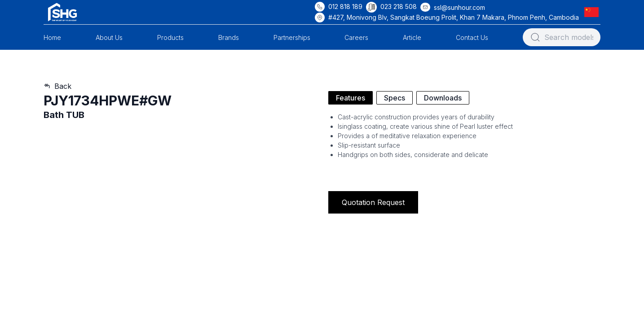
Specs (395, 98)
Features (351, 98)
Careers (356, 37)
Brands (229, 37)
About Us (109, 37)
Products (170, 37)
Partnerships (292, 37)
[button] (593, 12)
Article (412, 37)
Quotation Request (373, 202)
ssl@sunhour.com (459, 7)
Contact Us (472, 37)
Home (52, 37)
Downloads (443, 98)
